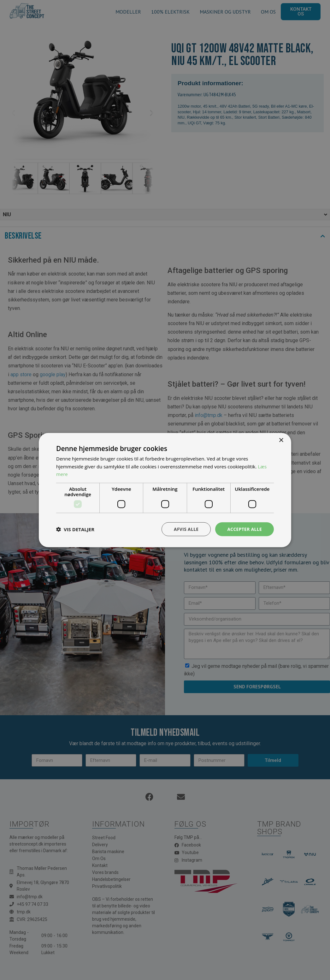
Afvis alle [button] (186, 529)
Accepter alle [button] (244, 529)
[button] (75, 529)
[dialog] (165, 490)
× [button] (281, 440)
